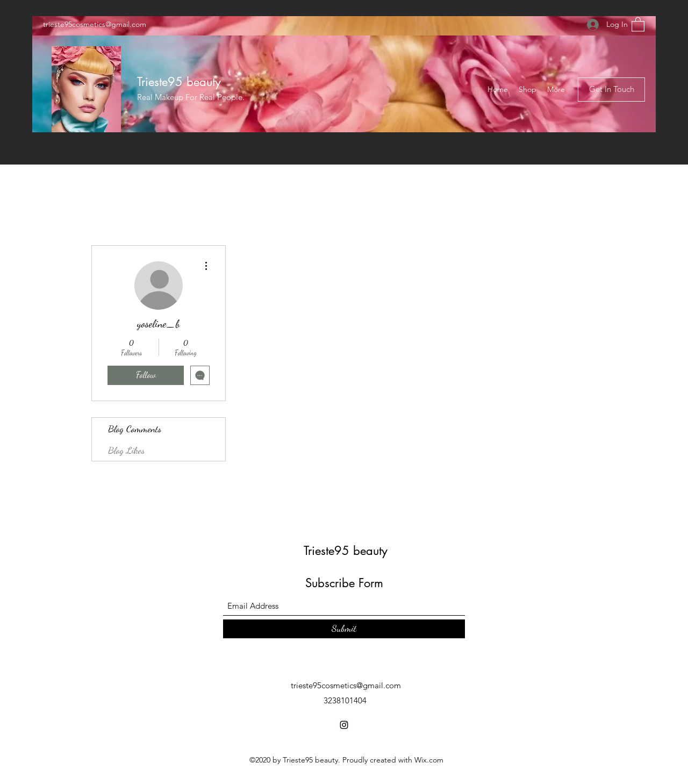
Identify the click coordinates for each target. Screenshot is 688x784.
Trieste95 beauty (179, 82)
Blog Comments (135, 429)
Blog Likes (126, 450)
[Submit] (344, 629)
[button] (638, 24)
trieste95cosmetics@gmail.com (95, 24)
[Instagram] (344, 725)
